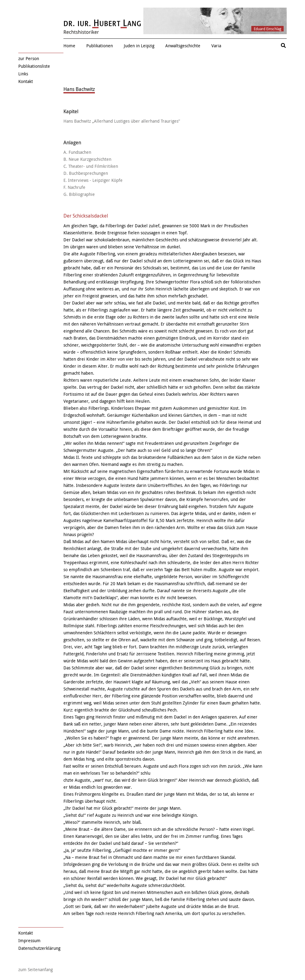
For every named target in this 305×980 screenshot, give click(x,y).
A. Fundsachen (77, 152)
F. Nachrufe (74, 187)
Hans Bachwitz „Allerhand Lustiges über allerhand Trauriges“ (122, 121)
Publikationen (100, 46)
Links (23, 74)
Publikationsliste (34, 66)
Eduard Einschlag (267, 29)
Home (69, 46)
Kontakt (26, 81)
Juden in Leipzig (139, 46)
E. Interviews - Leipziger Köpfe (93, 180)
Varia (216, 46)
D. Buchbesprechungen (86, 173)
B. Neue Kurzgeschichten (87, 159)
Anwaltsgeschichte (183, 46)
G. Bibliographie (79, 194)
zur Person (29, 58)
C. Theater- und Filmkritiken (91, 166)
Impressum (29, 940)
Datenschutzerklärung (39, 948)
